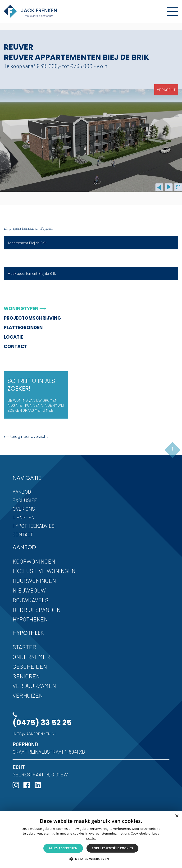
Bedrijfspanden (36, 610)
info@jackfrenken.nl (35, 734)
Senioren (26, 676)
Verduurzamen (34, 686)
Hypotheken (30, 619)
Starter (24, 647)
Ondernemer (31, 657)
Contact (15, 347)
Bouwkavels (31, 600)
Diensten (24, 517)
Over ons (24, 509)
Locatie (14, 337)
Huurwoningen (34, 581)
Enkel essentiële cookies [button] (112, 848)
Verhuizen (28, 695)
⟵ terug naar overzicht (26, 436)
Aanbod (22, 492)
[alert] (91, 840)
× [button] (177, 816)
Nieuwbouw (29, 590)
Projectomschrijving (32, 318)
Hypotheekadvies (34, 526)
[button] (91, 859)
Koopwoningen (34, 561)
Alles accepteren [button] (63, 848)
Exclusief (25, 500)
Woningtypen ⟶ (25, 309)
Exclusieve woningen (44, 571)
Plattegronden (23, 328)
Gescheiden (30, 666)
